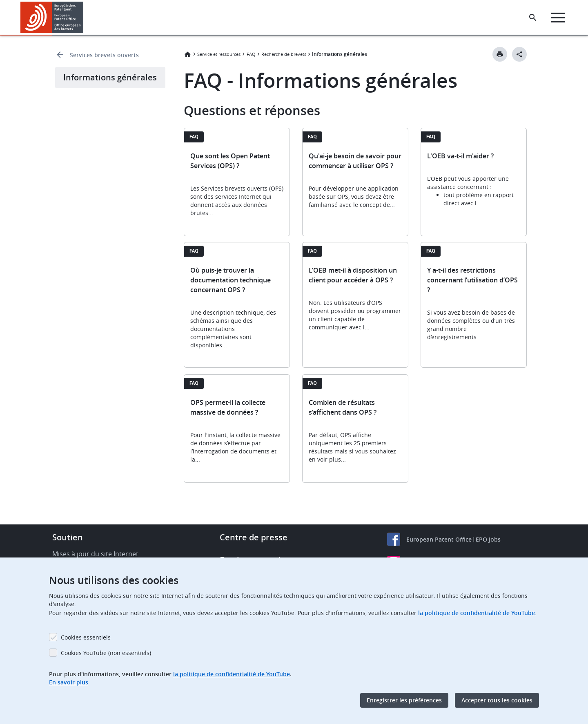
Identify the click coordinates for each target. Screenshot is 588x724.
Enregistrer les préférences (404, 700)
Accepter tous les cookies (497, 700)
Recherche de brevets (284, 54)
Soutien (68, 537)
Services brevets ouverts (104, 55)
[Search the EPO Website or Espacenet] (533, 18)
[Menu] (558, 18)
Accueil (187, 54)
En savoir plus (69, 682)
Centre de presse (254, 537)
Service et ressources (219, 54)
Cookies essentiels (86, 637)
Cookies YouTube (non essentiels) (106, 653)
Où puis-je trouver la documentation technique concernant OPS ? (231, 280)
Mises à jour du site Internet (95, 554)
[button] (85, 18)
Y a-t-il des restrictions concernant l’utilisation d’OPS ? (472, 280)
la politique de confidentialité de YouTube (477, 613)
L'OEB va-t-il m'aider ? (460, 156)
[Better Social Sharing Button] (519, 54)
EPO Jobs (488, 539)
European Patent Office (439, 539)
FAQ (251, 54)
